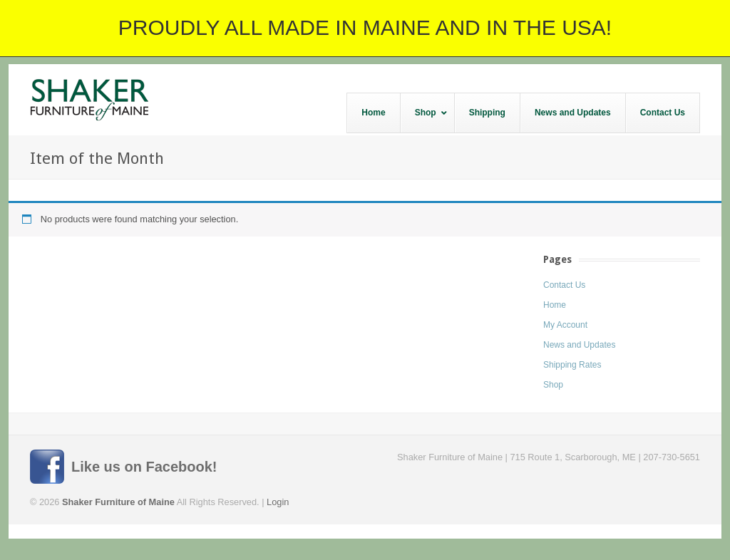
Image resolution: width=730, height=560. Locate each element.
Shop (553, 385)
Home (555, 305)
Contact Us (564, 285)
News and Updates (579, 345)
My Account (565, 325)
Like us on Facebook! (144, 467)
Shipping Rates (572, 365)
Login (278, 502)
